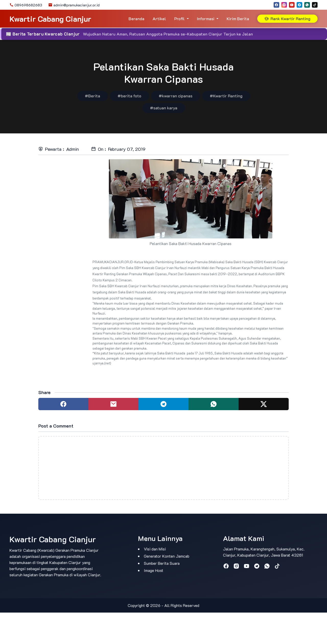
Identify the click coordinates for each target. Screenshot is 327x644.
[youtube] (292, 5)
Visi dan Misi (155, 549)
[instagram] (284, 5)
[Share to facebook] (63, 404)
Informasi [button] (206, 19)
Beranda (136, 19)
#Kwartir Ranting (226, 96)
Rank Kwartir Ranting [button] (287, 19)
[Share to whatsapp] (214, 404)
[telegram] (299, 5)
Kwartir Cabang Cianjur (50, 19)
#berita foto (129, 96)
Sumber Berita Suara (162, 563)
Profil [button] (179, 19)
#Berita (92, 96)
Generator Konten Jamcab (167, 556)
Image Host (154, 570)
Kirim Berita (238, 19)
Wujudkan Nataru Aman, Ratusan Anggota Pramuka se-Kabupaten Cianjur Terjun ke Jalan (168, 34)
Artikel (159, 19)
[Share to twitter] (264, 404)
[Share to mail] (113, 404)
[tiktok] (315, 5)
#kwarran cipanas (176, 96)
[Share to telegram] (163, 404)
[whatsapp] (307, 5)
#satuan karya (164, 108)
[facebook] (276, 5)
